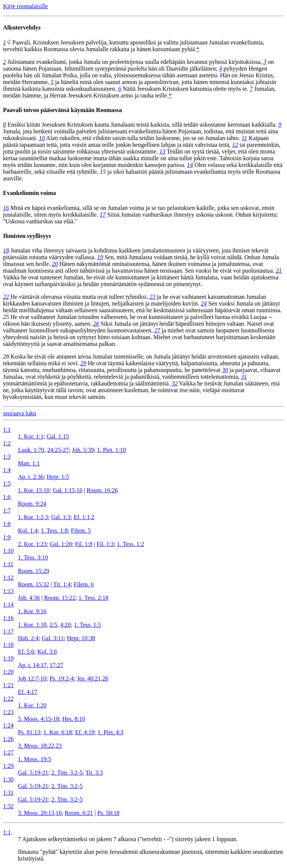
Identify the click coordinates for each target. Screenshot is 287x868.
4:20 (65, 625)
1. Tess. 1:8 (54, 531)
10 (42, 138)
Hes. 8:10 (74, 719)
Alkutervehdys (22, 27)
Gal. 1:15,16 (68, 490)
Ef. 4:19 (85, 732)
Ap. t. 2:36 (31, 477)
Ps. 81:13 (29, 732)
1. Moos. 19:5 (35, 759)
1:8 (7, 524)
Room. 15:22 (60, 598)
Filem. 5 (81, 531)
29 (83, 363)
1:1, (7, 832)
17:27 (56, 665)
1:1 (7, 430)
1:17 (8, 631)
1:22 (8, 699)
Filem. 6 (84, 584)
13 (162, 151)
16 (6, 208)
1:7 (7, 510)
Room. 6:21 (79, 813)
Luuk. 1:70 (31, 450)
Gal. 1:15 (58, 436)
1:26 (8, 739)
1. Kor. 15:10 (34, 490)
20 (55, 264)
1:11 (8, 564)
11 (245, 138)
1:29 (8, 766)
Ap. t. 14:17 (32, 665)
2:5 (53, 625)
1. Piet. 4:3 (110, 732)
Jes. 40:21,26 (93, 678)
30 (225, 370)
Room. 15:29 (34, 571)
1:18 (8, 645)
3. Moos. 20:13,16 (40, 813)
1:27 (8, 752)
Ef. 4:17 (28, 692)
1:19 (8, 658)
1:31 (8, 793)
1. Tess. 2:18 (93, 598)
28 (6, 356)
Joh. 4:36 (29, 598)
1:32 (8, 806)
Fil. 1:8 (84, 544)
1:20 (8, 672)
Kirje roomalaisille (25, 6)
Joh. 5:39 (83, 450)
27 (157, 330)
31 (244, 377)
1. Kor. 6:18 (58, 732)
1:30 (8, 779)
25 (6, 317)
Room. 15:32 (34, 584)
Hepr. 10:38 (81, 638)
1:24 (8, 726)
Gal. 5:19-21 (33, 773)
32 (175, 383)
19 (100, 257)
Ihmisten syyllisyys (27, 236)
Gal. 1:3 (61, 517)
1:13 (8, 591)
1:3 (7, 457)
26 (96, 324)
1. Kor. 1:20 (32, 705)
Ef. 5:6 (26, 652)
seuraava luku (19, 413)
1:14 (8, 604)
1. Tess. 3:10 (33, 557)
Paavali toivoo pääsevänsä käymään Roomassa (62, 110)
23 (152, 297)
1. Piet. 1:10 (112, 450)
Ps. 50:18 (108, 813)
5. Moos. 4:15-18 (38, 719)
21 (279, 271)
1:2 (7, 443)
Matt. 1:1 (29, 463)
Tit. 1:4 (62, 584)
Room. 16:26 (102, 490)
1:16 (8, 618)
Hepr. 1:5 (58, 477)
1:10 (8, 551)
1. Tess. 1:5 (87, 625)
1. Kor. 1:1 (31, 436)
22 (6, 297)
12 (235, 145)
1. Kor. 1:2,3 (33, 517)
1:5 (7, 483)
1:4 (7, 470)
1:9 (7, 537)
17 (103, 215)
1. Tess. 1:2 (130, 544)
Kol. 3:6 (47, 652)
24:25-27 (58, 450)
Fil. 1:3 (105, 544)
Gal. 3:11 (53, 638)
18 (6, 250)
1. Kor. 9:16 (32, 611)
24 (204, 303)
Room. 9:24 (32, 504)
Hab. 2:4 (28, 638)
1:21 (8, 685)
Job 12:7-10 (32, 678)
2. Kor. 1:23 (32, 544)
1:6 (7, 497)
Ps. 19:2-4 (61, 678)
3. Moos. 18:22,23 (40, 746)
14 (190, 165)
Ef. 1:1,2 (84, 517)
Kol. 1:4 (28, 531)
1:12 (8, 578)
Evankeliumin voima (30, 193)
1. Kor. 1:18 (32, 625)
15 (103, 172)
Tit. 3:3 (94, 773)
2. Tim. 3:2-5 (67, 773)
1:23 (8, 712)
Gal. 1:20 (61, 544)
